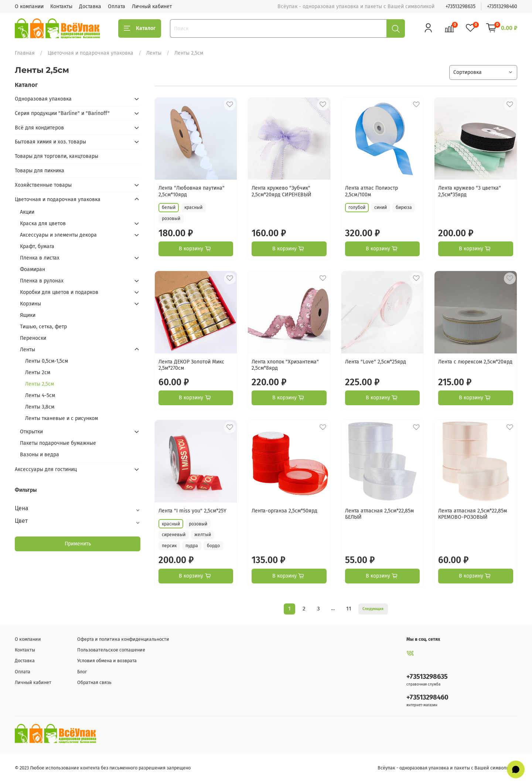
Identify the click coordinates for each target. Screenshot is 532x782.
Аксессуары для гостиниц (46, 469)
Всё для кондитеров (39, 128)
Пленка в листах (40, 258)
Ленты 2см (38, 373)
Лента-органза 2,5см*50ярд (284, 511)
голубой (357, 207)
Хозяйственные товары (43, 185)
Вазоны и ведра (40, 455)
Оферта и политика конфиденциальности (123, 639)
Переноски (33, 338)
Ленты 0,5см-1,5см (47, 361)
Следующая (373, 609)
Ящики (28, 315)
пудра (192, 546)
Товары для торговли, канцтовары (57, 156)
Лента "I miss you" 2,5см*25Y (192, 511)
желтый (203, 535)
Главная (25, 53)
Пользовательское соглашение (111, 650)
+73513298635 (461, 6)
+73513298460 (502, 6)
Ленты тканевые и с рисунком (62, 418)
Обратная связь (94, 682)
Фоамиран (33, 269)
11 (349, 609)
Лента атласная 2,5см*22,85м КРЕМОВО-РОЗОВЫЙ (473, 514)
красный (193, 207)
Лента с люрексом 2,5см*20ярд (475, 362)
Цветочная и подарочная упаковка (91, 53)
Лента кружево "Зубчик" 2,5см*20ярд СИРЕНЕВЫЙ (282, 191)
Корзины (30, 304)
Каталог (140, 28)
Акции (27, 212)
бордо (213, 546)
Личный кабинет (152, 6)
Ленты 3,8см (40, 407)
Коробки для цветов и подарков (59, 292)
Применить (78, 544)
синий (381, 207)
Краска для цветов (43, 224)
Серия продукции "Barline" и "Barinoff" (62, 113)
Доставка (90, 6)
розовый (171, 219)
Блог (82, 672)
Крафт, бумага (37, 246)
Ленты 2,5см (40, 384)
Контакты (61, 6)
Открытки (31, 432)
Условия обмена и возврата (107, 661)
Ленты (154, 53)
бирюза (404, 207)
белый (169, 207)
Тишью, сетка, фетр (43, 327)
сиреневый (174, 535)
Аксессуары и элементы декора (58, 235)
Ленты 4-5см (40, 395)
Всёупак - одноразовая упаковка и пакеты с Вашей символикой (447, 768)
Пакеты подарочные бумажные (58, 443)
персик (169, 546)
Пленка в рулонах (42, 281)
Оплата (117, 6)
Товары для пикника (40, 171)
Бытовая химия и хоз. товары (50, 142)
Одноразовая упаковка (43, 99)
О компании (29, 6)
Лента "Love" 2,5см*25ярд (376, 362)
